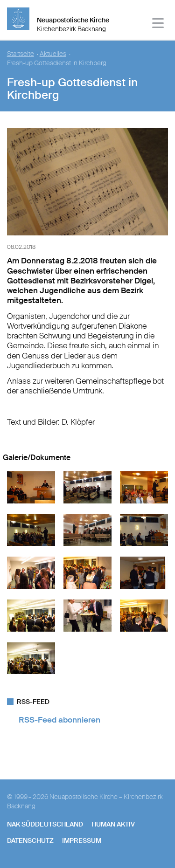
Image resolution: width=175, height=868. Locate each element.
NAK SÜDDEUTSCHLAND (45, 824)
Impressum (82, 840)
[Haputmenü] (158, 24)
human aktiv (113, 824)
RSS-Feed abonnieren (59, 720)
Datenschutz (30, 840)
